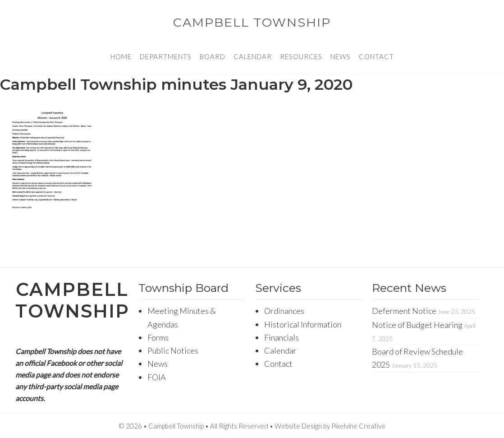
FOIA (157, 377)
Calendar (280, 350)
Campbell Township (252, 22)
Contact (278, 364)
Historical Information (303, 324)
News (158, 364)
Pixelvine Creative (358, 426)
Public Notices (173, 350)
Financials (282, 337)
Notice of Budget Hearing (417, 325)
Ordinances (284, 311)
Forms (158, 337)
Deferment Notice (404, 311)
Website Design (298, 426)
